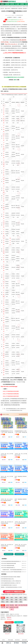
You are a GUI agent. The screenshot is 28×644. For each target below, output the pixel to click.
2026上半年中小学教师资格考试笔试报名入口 (15, 53)
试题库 (24, 6)
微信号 (15, 17)
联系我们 (17, 640)
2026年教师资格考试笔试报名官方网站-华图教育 (11, 577)
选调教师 (22, 4)
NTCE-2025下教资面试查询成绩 (8, 566)
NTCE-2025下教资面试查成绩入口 (8, 568)
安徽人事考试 (7, 9)
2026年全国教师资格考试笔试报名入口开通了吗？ (11, 583)
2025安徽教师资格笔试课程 (11, 22)
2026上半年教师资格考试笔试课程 (11, 391)
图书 (21, 6)
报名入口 (21, 20)
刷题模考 (10, 17)
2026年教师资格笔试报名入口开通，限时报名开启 (16, 409)
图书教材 (19, 22)
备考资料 (6, 6)
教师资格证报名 (11, 29)
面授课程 (14, 6)
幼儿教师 (17, 4)
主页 (2, 643)
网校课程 (18, 6)
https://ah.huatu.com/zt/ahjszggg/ (9, 386)
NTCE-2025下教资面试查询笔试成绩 (9, 563)
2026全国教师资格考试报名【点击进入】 (9, 585)
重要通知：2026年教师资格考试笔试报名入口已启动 (11, 587)
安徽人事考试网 (4, 1)
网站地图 (11, 640)
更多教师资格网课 (19, 554)
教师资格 (12, 4)
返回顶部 (24, 640)
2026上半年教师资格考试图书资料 (11, 396)
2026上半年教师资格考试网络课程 (11, 394)
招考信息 (2, 6)
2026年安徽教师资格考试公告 (13, 20)
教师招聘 (7, 4)
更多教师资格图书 (23, 414)
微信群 (20, 17)
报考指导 (25, 9)
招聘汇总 (9, 643)
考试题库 (10, 6)
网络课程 (23, 22)
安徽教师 (2, 4)
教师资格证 (12, 1)
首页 (4, 640)
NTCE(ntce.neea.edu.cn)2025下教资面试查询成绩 (11, 572)
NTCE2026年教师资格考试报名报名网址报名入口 (11, 561)
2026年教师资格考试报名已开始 (16, 410)
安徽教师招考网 (14, 9)
